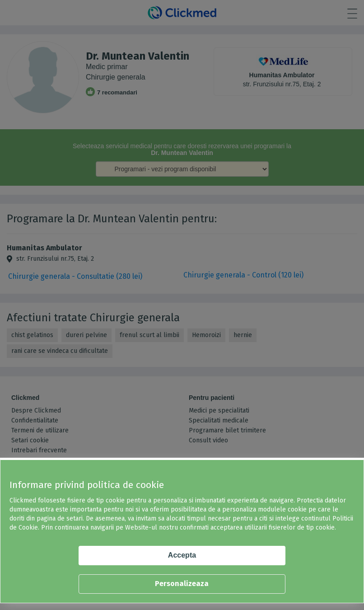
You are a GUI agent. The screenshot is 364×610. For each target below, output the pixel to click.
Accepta (182, 555)
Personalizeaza (182, 584)
